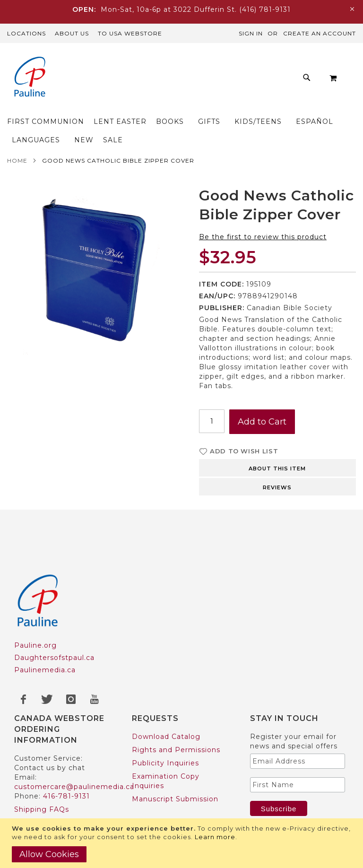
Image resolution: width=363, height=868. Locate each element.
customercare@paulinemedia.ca (74, 750)
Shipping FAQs (42, 773)
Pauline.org (35, 608)
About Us (72, 33)
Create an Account (320, 33)
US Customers (41, 799)
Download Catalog (166, 700)
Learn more (215, 837)
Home (17, 124)
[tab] (277, 430)
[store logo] (26, 78)
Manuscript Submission (175, 762)
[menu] (181, 78)
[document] (183, 843)
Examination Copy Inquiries (166, 744)
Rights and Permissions (176, 713)
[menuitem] (107, 61)
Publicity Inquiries (165, 726)
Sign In (251, 33)
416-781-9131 (66, 759)
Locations (26, 33)
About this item (277, 432)
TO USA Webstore (130, 33)
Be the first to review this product (263, 200)
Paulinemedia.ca (45, 633)
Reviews (277, 451)
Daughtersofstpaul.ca (54, 621)
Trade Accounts (43, 812)
